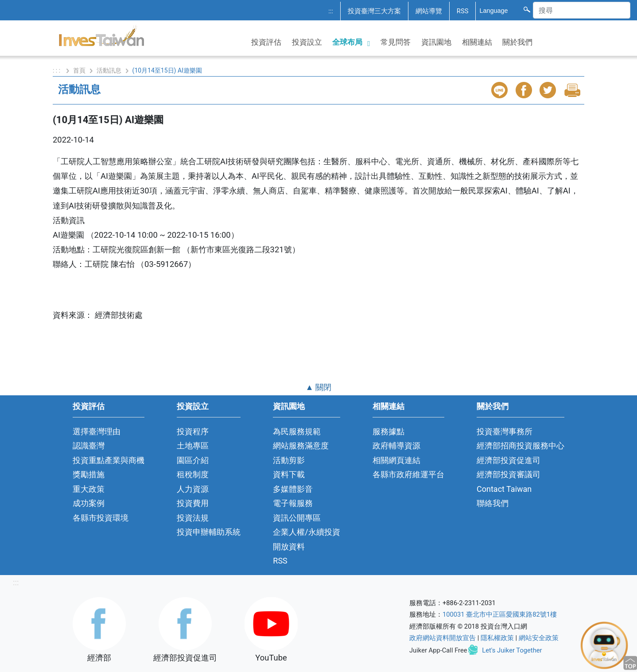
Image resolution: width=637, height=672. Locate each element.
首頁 (79, 70)
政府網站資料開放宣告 (443, 638)
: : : (57, 70)
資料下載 (289, 474)
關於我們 (517, 42)
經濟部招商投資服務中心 (520, 446)
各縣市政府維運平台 (408, 474)
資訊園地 (436, 42)
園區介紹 (193, 460)
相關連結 (477, 42)
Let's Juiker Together (512, 650)
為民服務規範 (297, 431)
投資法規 (193, 518)
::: (331, 11)
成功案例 (89, 503)
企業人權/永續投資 (306, 532)
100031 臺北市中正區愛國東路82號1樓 (500, 614)
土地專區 (193, 446)
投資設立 (307, 42)
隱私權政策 (497, 638)
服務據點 (388, 431)
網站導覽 (429, 11)
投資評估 (266, 42)
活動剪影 (289, 460)
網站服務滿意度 (301, 446)
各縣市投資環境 (101, 518)
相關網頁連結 (396, 460)
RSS (463, 11)
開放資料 (289, 546)
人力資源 (193, 489)
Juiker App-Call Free (438, 650)
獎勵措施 (89, 474)
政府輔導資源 (396, 446)
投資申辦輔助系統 (209, 532)
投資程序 (193, 431)
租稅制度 (193, 474)
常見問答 (396, 42)
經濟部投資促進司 (509, 460)
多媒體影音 (293, 489)
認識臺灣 (89, 446)
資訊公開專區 (297, 518)
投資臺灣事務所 (505, 431)
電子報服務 (293, 503)
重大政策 (89, 489)
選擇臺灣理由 (97, 431)
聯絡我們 (493, 503)
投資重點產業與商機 (109, 460)
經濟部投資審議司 (509, 474)
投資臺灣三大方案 (374, 11)
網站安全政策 (539, 638)
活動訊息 (109, 70)
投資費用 (193, 503)
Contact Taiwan (504, 489)
